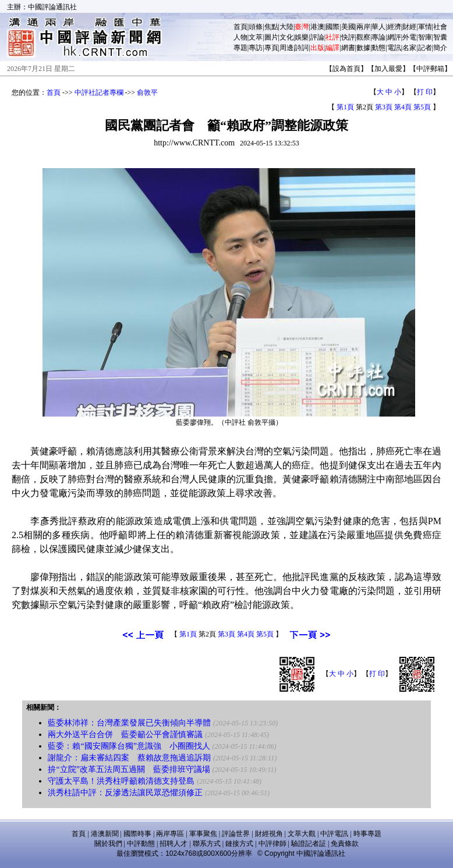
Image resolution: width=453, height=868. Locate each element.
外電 (409, 37)
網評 (394, 37)
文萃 (256, 37)
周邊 (286, 48)
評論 (317, 37)
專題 (240, 48)
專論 (378, 37)
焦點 (271, 27)
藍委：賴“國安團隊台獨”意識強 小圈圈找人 (129, 746)
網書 (348, 48)
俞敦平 (147, 93)
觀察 (363, 37)
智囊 (440, 37)
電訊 (394, 48)
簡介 (440, 48)
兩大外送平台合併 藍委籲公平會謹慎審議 (125, 734)
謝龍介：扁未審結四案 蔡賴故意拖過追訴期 (129, 758)
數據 (363, 48)
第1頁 (345, 107)
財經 (409, 27)
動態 (378, 48)
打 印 (425, 92)
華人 (378, 27)
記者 (425, 48)
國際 (332, 27)
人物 (240, 37)
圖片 (271, 37)
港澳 (317, 27)
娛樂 (302, 37)
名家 (409, 48)
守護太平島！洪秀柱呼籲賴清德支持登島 (121, 781)
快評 (348, 37)
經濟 (394, 27)
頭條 (256, 27)
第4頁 (403, 107)
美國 (348, 27)
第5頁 (422, 107)
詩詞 (302, 48)
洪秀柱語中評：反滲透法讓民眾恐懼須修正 (125, 793)
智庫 (425, 37)
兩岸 (363, 27)
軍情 (425, 27)
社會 (440, 27)
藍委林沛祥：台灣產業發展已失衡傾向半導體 (129, 723)
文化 (286, 37)
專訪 (256, 48)
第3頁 (384, 107)
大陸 (286, 27)
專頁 (271, 48)
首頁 (240, 27)
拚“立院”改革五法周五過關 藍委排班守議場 (129, 769)
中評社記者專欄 (99, 93)
